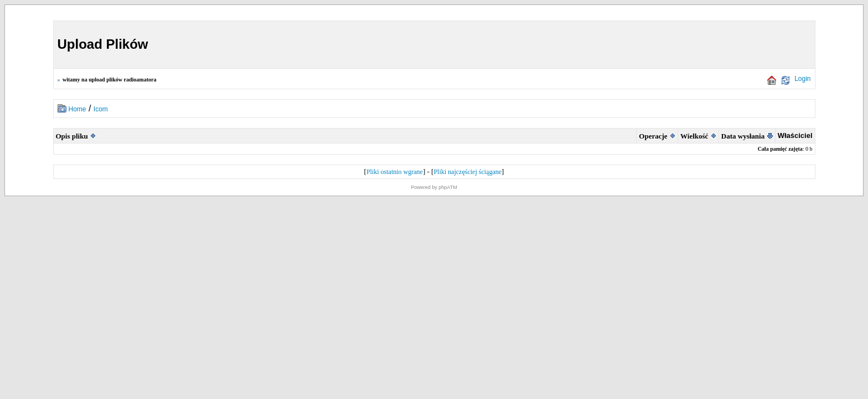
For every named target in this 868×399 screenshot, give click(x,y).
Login (802, 79)
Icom (101, 109)
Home (77, 109)
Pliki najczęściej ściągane (467, 172)
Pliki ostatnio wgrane (395, 172)
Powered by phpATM (434, 187)
